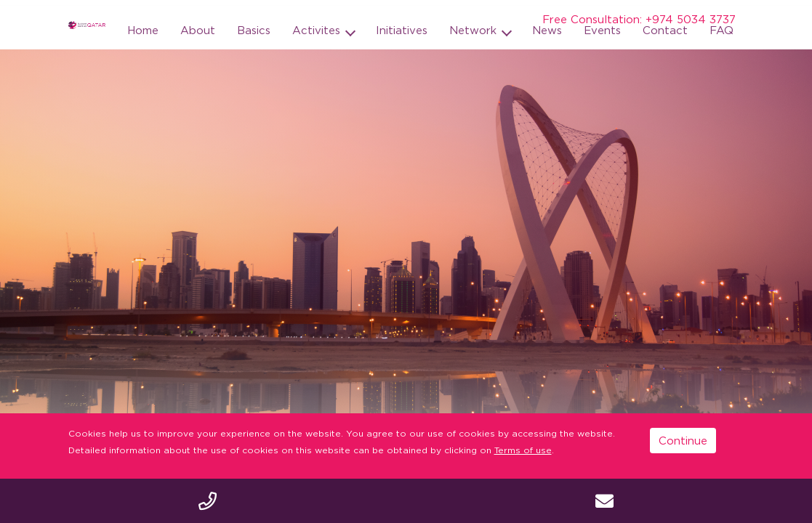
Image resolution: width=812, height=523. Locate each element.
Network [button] (475, 30)
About (198, 30)
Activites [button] (318, 30)
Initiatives (402, 30)
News (547, 30)
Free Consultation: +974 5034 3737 (639, 19)
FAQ (721, 30)
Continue (683, 440)
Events (602, 30)
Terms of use (523, 450)
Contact (665, 30)
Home (143, 30)
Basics (254, 30)
